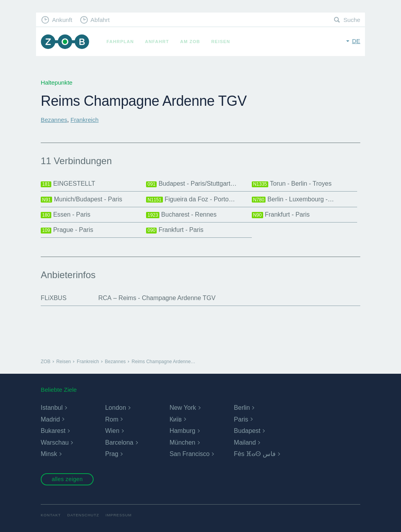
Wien (112, 431)
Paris (241, 419)
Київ (176, 419)
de (356, 41)
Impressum (119, 515)
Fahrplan (120, 42)
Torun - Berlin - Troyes (292, 184)
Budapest (247, 431)
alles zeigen (67, 479)
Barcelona (119, 442)
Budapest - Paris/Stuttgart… (191, 184)
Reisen (220, 42)
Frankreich (85, 120)
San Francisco (190, 454)
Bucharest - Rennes (181, 215)
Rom (112, 419)
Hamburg (182, 431)
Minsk (49, 454)
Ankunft (62, 20)
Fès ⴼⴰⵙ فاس (255, 454)
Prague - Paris (67, 230)
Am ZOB (190, 42)
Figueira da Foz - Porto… (191, 199)
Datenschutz (83, 515)
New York (183, 408)
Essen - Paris (66, 215)
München (182, 442)
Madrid (50, 419)
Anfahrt (157, 42)
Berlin (242, 408)
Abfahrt (100, 20)
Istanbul (52, 408)
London (115, 408)
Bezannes (54, 120)
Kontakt (51, 515)
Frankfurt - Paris (281, 215)
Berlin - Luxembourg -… (293, 199)
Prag (112, 454)
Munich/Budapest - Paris (81, 199)
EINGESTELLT (68, 184)
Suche (352, 20)
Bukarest (53, 431)
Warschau (55, 442)
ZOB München (65, 42)
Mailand (245, 442)
